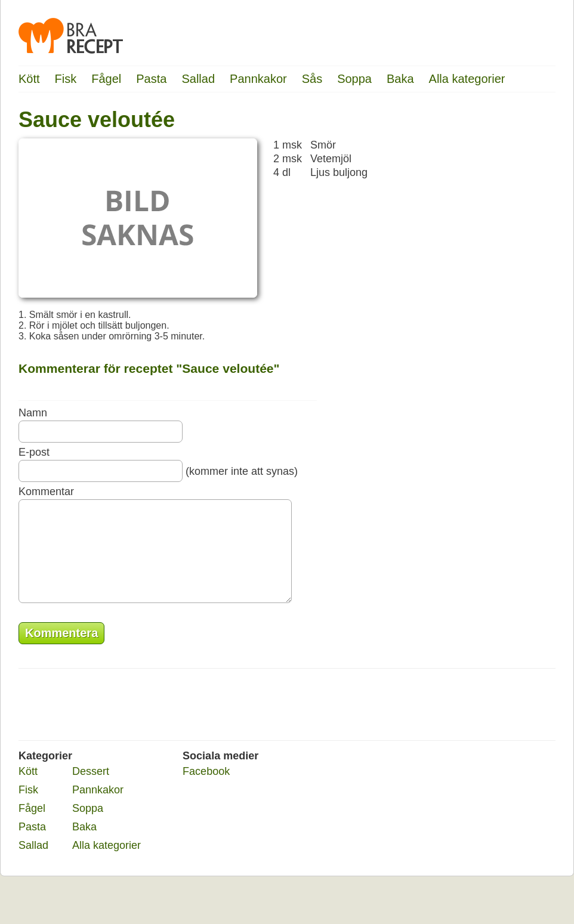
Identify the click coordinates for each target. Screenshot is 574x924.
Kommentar (46, 492)
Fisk (66, 79)
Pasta (151, 79)
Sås (312, 79)
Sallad (198, 79)
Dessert (91, 789)
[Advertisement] (508, 289)
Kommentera (61, 651)
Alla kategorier (467, 79)
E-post (34, 452)
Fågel (106, 79)
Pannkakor (258, 79)
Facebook (206, 789)
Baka (400, 79)
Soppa (354, 79)
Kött (29, 79)
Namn (33, 413)
